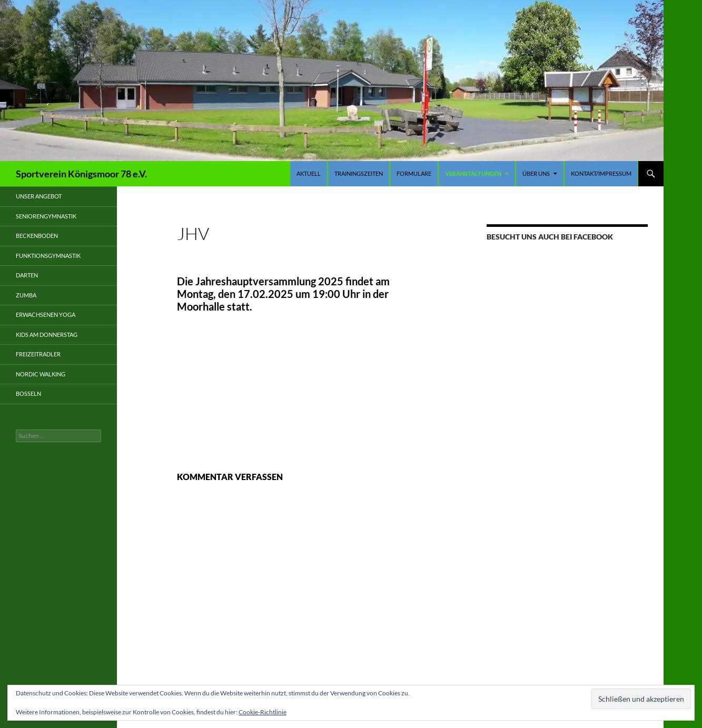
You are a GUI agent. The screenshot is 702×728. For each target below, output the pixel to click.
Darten (27, 275)
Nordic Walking (41, 374)
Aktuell (309, 173)
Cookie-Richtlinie (263, 712)
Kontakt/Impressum (601, 173)
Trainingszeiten (359, 173)
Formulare (414, 173)
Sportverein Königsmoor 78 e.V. (81, 174)
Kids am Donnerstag (47, 335)
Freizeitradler (38, 354)
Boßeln (28, 393)
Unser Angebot (39, 196)
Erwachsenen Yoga (46, 315)
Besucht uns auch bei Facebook (550, 237)
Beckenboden (37, 236)
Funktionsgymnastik (48, 256)
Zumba (26, 295)
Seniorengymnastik (46, 216)
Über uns (536, 173)
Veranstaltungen (473, 173)
